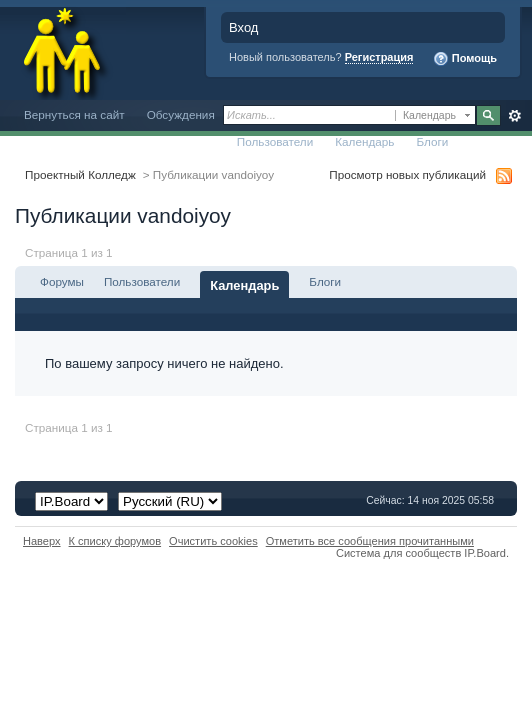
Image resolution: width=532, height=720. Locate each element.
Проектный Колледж (80, 174)
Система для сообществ (398, 553)
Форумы (62, 281)
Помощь (465, 59)
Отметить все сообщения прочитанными (370, 541)
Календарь (364, 141)
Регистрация (379, 57)
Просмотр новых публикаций (407, 174)
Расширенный (514, 116)
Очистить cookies (213, 541)
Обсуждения (181, 114)
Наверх (42, 541)
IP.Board (485, 553)
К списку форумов (115, 541)
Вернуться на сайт (74, 114)
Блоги (432, 141)
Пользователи (275, 141)
